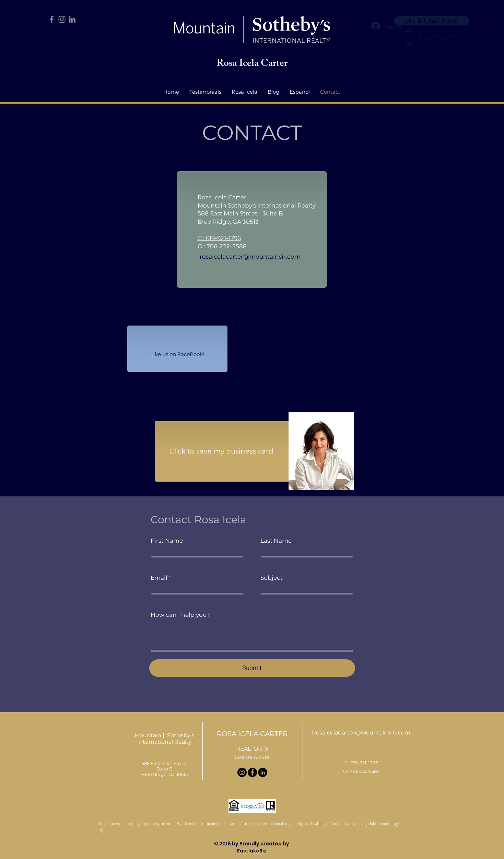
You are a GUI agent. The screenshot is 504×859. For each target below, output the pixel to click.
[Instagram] (62, 19)
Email (159, 578)
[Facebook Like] (177, 353)
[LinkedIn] (72, 19)
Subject (272, 578)
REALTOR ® (252, 749)
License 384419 (252, 757)
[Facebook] (52, 19)
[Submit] (252, 668)
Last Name (276, 541)
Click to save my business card (221, 451)
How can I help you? (180, 615)
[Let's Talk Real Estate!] (432, 21)
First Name (167, 541)
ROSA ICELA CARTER (252, 734)
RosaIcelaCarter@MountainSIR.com (361, 733)
